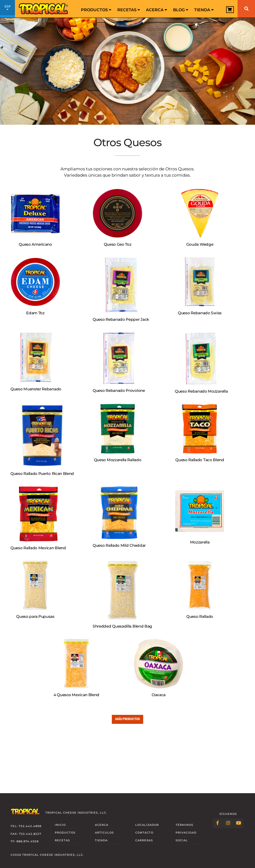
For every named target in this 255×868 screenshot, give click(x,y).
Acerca (157, 10)
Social (182, 840)
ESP (7, 9)
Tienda (204, 10)
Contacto (144, 833)
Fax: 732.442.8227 (26, 834)
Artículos (104, 833)
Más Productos (127, 719)
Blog (181, 10)
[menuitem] (96, 9)
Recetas (129, 10)
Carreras (144, 840)
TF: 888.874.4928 (25, 841)
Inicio (60, 825)
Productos (96, 10)
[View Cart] (230, 10)
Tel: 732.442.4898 (26, 826)
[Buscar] (246, 9)
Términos (184, 825)
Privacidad (186, 833)
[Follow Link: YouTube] (239, 823)
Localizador (147, 825)
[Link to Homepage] (44, 9)
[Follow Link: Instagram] (228, 823)
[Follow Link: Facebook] (218, 823)
